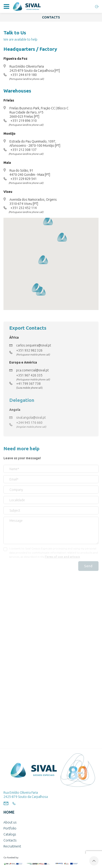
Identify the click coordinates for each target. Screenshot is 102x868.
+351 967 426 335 (29, 375)
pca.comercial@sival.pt (32, 370)
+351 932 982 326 (29, 350)
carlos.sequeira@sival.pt (34, 345)
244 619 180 (28, 75)
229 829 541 (28, 179)
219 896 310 (28, 121)
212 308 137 (28, 150)
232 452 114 (28, 208)
